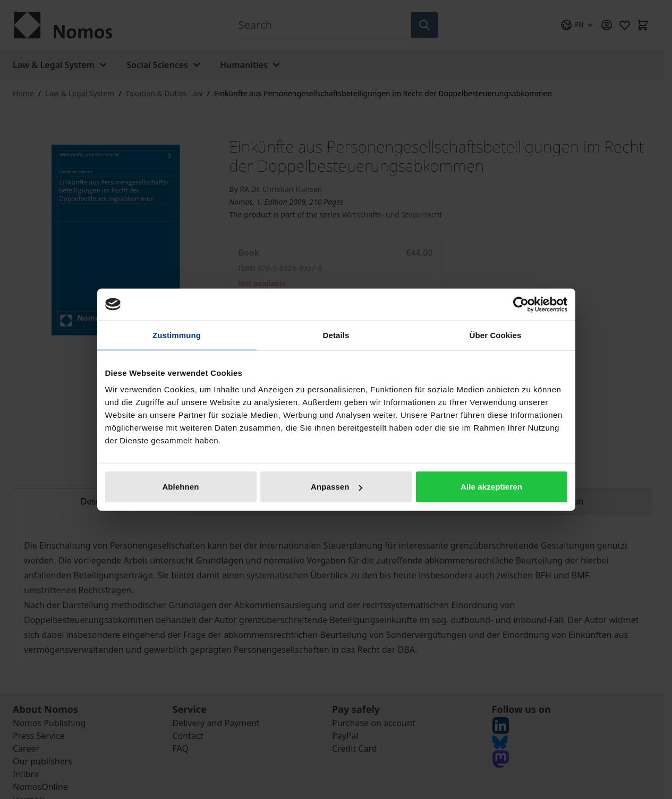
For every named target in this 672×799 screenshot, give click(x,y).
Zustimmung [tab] (177, 335)
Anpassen (337, 487)
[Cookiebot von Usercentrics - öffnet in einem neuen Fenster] (521, 304)
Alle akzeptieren (491, 487)
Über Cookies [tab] (496, 335)
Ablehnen (180, 487)
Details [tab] (336, 335)
